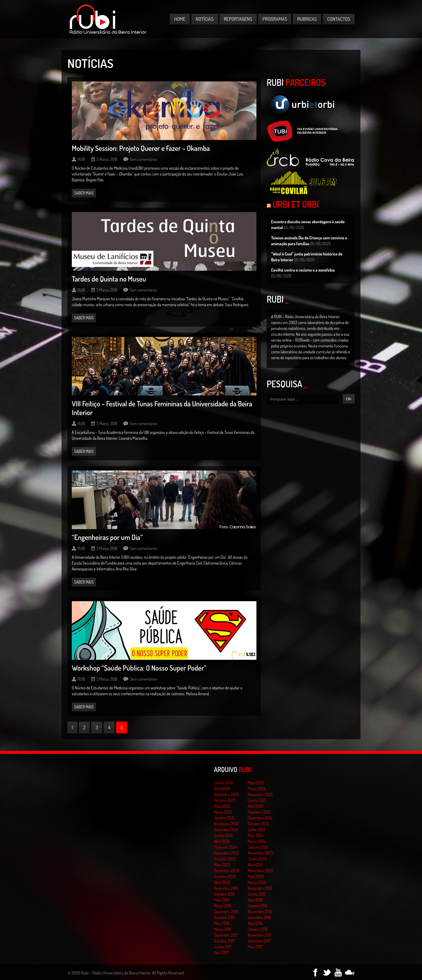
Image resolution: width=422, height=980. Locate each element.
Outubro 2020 (225, 876)
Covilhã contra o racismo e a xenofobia (303, 270)
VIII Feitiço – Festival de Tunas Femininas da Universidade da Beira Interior (162, 408)
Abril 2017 (221, 953)
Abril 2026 (222, 789)
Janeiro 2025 (224, 818)
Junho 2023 (257, 859)
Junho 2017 (223, 947)
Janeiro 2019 (257, 906)
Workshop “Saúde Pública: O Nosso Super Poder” (139, 668)
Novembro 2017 (260, 935)
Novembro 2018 (260, 912)
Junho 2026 (223, 783)
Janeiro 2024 (258, 847)
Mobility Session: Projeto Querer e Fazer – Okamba (141, 148)
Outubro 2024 (258, 824)
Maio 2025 (222, 806)
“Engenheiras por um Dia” (107, 537)
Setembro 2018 (259, 917)
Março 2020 (257, 882)
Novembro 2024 (226, 824)
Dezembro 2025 (226, 794)
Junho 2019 (257, 894)
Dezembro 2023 (226, 853)
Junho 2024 (223, 835)
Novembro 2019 (260, 888)
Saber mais (84, 193)
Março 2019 (223, 906)
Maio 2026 (256, 783)
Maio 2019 (222, 900)
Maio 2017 (255, 947)
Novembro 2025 (260, 794)
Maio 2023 (222, 865)
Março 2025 (223, 812)
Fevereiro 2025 (259, 812)
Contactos (339, 19)
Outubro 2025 (225, 800)
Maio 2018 (222, 923)
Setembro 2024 (226, 830)
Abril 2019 (255, 900)
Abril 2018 (255, 923)
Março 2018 (223, 929)
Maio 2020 (256, 876)
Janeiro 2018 (257, 929)
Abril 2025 (256, 806)
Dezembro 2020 (227, 871)
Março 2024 (257, 841)
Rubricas (307, 19)
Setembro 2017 (259, 941)
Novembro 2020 (260, 871)
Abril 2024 (222, 841)
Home (180, 19)
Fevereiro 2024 (225, 847)
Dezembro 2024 (260, 818)
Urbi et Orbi (296, 204)
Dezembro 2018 (226, 912)
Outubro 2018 (224, 917)
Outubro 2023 (225, 859)
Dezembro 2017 (226, 935)
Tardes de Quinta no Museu (109, 279)
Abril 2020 (222, 882)
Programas (275, 19)
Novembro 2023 (260, 853)
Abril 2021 (255, 865)
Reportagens (238, 19)
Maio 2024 (256, 835)
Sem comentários (143, 159)
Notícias (205, 19)
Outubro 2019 (224, 894)
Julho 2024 (256, 830)
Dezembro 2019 (226, 888)
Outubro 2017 (224, 941)
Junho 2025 (257, 800)
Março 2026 (257, 789)
